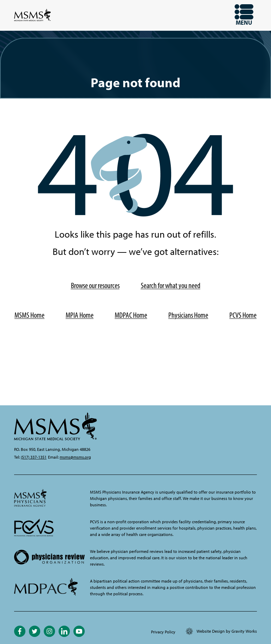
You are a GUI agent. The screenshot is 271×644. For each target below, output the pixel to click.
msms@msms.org (75, 457)
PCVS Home (243, 315)
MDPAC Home (131, 315)
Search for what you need (171, 285)
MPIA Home (80, 315)
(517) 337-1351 (34, 457)
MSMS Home (29, 315)
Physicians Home (188, 315)
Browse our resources (95, 285)
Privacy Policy (163, 632)
